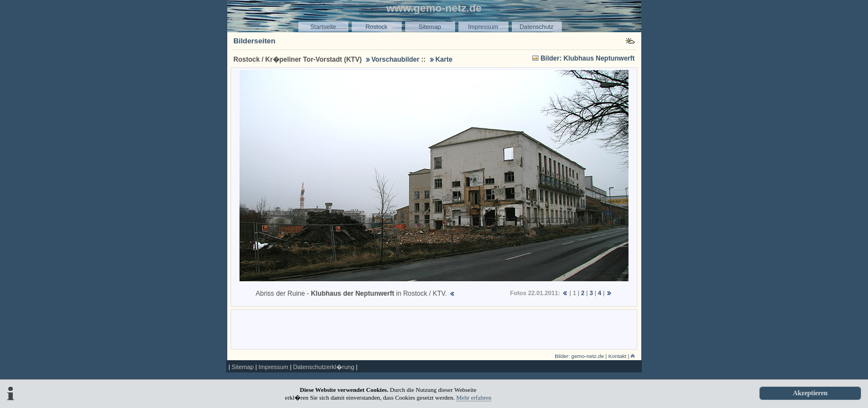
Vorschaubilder (395, 59)
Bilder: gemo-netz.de (579, 356)
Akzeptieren (810, 393)
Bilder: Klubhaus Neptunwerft (588, 58)
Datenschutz (537, 27)
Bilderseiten (255, 41)
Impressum (483, 27)
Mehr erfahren (474, 397)
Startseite (323, 27)
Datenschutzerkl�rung (323, 367)
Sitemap (430, 27)
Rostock (377, 27)
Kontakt (618, 356)
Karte (444, 59)
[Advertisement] (434, 329)
